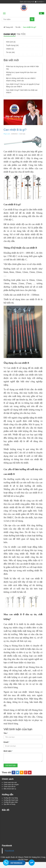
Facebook (9, 851)
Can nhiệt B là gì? (15, 130)
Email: (6, 742)
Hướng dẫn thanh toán (11, 800)
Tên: (6, 733)
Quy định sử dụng (9, 804)
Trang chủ (8, 27)
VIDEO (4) (10, 49)
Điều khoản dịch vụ (10, 789)
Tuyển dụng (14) (12, 45)
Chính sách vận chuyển (11, 785)
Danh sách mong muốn (27, 2)
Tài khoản (40, 2)
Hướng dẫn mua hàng (11, 798)
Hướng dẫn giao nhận (11, 802)
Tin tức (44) (10, 52)
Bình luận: (8, 751)
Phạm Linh (7, 134)
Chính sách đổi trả (10, 787)
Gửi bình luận (11, 765)
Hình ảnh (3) (11, 42)
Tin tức (18, 27)
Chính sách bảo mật (10, 783)
